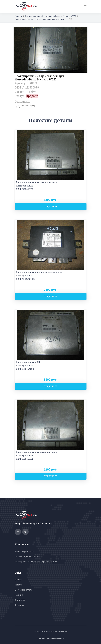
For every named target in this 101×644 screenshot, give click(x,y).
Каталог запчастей (34, 16)
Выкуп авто (20, 600)
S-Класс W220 (69, 16)
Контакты (19, 605)
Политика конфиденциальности (51, 638)
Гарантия (19, 595)
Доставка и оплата (24, 590)
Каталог (18, 585)
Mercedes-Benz (53, 16)
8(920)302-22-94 (31, 557)
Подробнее (50, 206)
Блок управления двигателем (50, 19)
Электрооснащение (24, 19)
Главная (19, 16)
